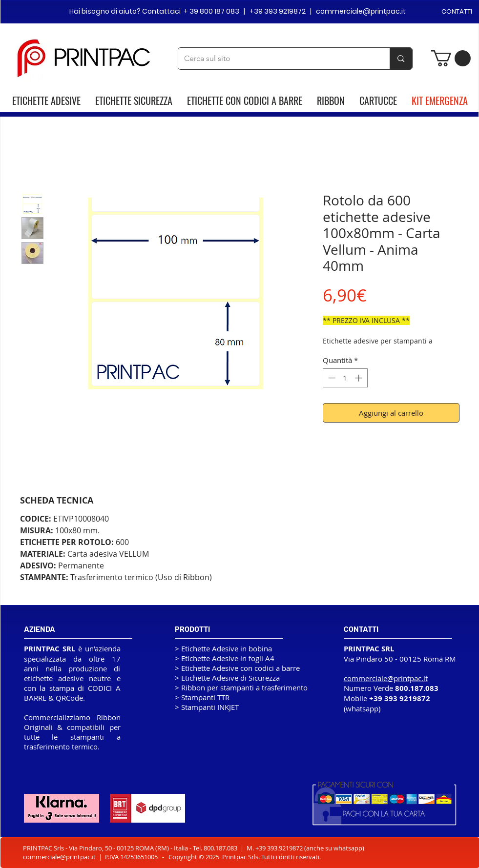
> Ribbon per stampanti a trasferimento (241, 687)
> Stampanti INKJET (207, 707)
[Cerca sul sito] (277, 59)
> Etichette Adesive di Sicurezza (227, 678)
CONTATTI (457, 11)
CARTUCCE (378, 101)
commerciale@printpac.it (59, 857)
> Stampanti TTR (202, 697)
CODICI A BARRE (273, 101)
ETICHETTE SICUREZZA (134, 101)
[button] (451, 58)
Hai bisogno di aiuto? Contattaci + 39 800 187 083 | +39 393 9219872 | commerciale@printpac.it (238, 11)
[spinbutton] (345, 378)
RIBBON (331, 101)
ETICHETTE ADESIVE (46, 101)
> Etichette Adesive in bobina (223, 648)
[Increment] (360, 378)
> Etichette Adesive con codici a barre (237, 668)
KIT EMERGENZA (440, 101)
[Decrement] (331, 378)
